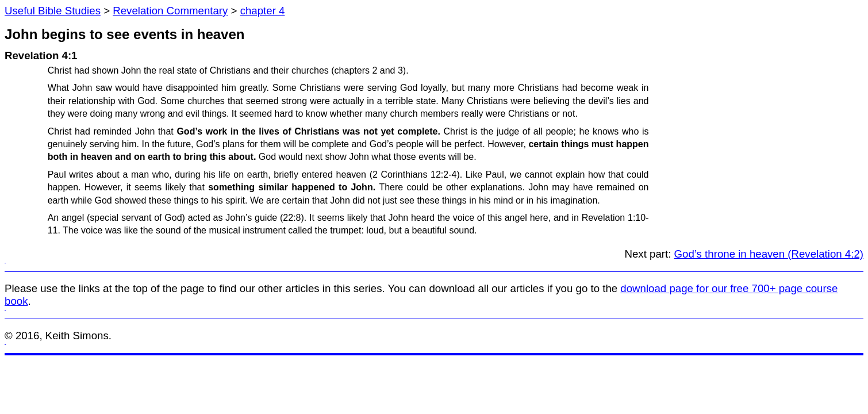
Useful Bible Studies (53, 11)
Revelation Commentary (170, 11)
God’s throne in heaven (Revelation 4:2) (769, 254)
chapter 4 (263, 11)
